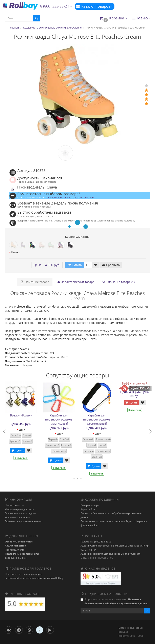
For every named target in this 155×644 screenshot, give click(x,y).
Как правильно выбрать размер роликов (70, 197)
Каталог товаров (95, 6)
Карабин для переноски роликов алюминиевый (98, 419)
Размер (16, 252)
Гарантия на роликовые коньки (24, 521)
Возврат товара (90, 505)
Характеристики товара (76, 282)
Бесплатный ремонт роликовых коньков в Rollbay (34, 578)
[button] (113, 18)
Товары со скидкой (16, 558)
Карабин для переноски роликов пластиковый (60, 419)
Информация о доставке (19, 509)
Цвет (23, 430)
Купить (18, 451)
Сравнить (111, 265)
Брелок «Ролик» (22, 415)
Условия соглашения (17, 517)
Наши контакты (14, 505)
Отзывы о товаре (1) (118, 282)
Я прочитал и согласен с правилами (114, 601)
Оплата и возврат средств (20, 513)
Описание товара (35, 282)
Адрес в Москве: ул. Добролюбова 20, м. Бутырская (110, 554)
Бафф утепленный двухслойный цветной (136, 385)
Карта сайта (88, 509)
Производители (14, 550)
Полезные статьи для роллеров (24, 574)
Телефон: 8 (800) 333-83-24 (96, 542)
